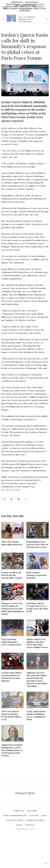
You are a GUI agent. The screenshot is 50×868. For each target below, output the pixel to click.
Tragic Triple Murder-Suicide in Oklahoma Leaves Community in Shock (37, 715)
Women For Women (35, 820)
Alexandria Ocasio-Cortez (33, 4)
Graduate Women (15, 820)
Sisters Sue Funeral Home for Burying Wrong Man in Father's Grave (11, 715)
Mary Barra (25, 6)
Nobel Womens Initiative (15, 816)
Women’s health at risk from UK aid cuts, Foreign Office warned (11, 575)
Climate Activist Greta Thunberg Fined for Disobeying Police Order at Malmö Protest (37, 643)
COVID (5, 138)
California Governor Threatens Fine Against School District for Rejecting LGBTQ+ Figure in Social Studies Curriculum (37, 679)
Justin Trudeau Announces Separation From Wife (36, 575)
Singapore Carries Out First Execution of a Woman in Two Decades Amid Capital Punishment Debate (12, 609)
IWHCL (44, 816)
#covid (16, 490)
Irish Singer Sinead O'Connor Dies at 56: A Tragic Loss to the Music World (37, 607)
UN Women (32, 811)
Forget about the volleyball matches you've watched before (12, 642)
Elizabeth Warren (13, 4)
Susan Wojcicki (12, 6)
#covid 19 (6, 490)
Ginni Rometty (38, 6)
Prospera (30, 825)
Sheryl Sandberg (32, 2)
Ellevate (34, 816)
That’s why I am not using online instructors (12, 543)
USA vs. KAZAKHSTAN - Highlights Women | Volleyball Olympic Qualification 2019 (27, 19)
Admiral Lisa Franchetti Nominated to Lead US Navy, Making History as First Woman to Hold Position (12, 750)
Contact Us (19, 811)
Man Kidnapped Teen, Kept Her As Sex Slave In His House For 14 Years (37, 544)
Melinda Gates (17, 2)
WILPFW (19, 825)
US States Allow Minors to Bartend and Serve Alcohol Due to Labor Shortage (12, 677)
